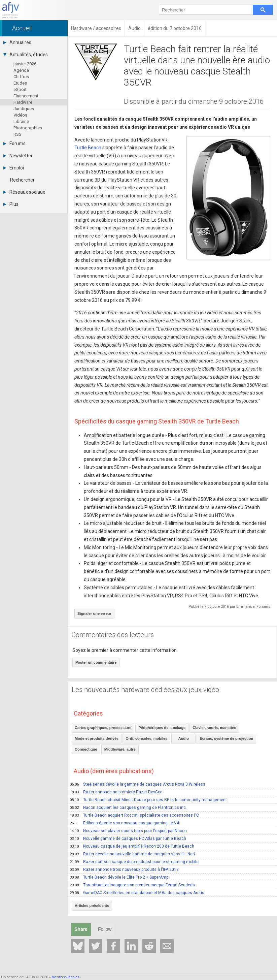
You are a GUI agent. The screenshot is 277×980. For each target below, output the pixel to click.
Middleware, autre (120, 749)
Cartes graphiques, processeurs (103, 728)
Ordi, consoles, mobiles (146, 738)
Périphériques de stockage (162, 728)
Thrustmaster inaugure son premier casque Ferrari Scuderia (132, 885)
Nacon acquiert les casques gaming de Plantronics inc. (128, 808)
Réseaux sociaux (24, 192)
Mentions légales (65, 977)
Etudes (20, 83)
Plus (11, 204)
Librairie (21, 121)
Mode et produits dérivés (97, 738)
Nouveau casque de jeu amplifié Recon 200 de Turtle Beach (132, 846)
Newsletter (18, 156)
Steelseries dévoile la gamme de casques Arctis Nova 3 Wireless (137, 784)
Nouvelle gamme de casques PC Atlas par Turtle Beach (128, 839)
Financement (26, 96)
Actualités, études (26, 55)
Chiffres (21, 77)
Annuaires (17, 42)
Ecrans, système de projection (226, 738)
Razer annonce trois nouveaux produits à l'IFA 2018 (124, 870)
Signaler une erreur (94, 613)
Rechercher (22, 180)
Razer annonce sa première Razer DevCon (116, 792)
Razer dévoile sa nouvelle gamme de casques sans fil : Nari (132, 854)
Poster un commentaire (96, 662)
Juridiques (24, 109)
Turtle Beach (88, 148)
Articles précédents (92, 906)
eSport (20, 89)
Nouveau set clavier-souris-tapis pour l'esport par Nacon (128, 831)
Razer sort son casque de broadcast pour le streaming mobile (134, 862)
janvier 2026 (25, 64)
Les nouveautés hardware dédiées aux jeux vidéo (145, 690)
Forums (14, 144)
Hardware (23, 102)
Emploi (14, 168)
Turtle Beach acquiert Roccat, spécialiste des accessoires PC (134, 815)
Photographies (28, 128)
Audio (184, 738)
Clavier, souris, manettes (214, 728)
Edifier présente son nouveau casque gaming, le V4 (124, 823)
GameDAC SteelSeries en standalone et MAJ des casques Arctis (137, 893)
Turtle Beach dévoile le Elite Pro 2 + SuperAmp (119, 877)
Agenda (21, 70)
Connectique (86, 749)
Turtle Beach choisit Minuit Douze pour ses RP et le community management (148, 800)
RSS (18, 134)
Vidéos (20, 115)
